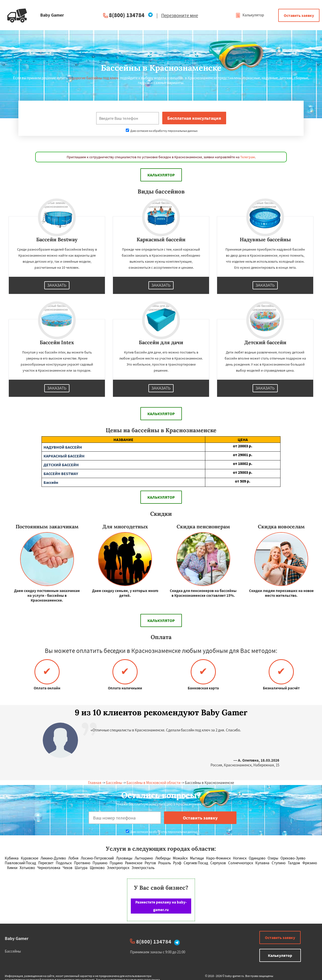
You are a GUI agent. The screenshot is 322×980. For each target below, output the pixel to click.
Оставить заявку (299, 15)
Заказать (57, 285)
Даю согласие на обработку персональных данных (162, 131)
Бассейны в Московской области (153, 783)
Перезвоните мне (180, 15)
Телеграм (248, 157)
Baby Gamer (17, 938)
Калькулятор (250, 15)
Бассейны (114, 783)
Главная (95, 783)
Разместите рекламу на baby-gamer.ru (161, 906)
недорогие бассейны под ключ (93, 78)
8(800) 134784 (127, 15)
